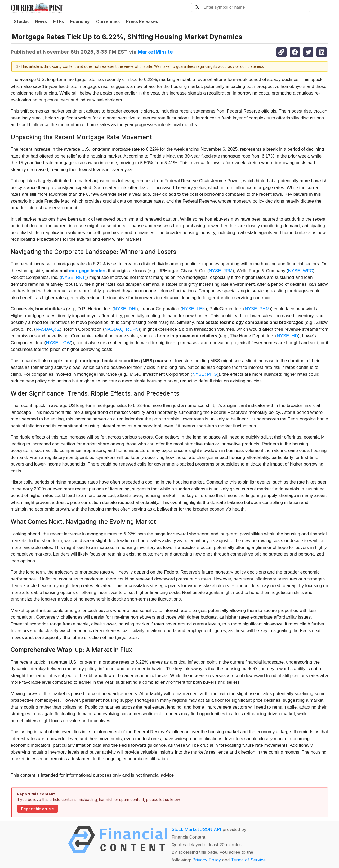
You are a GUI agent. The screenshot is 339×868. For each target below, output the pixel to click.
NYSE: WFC (301, 271)
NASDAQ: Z (48, 329)
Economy (80, 21)
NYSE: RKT (73, 277)
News (41, 21)
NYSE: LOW (58, 343)
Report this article (38, 809)
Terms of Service (248, 860)
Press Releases (142, 21)
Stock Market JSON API (196, 829)
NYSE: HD (287, 336)
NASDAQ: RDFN (121, 329)
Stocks (21, 21)
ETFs (59, 21)
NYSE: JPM (221, 271)
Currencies (108, 21)
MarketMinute (155, 52)
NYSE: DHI (125, 309)
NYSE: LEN (194, 309)
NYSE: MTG (205, 374)
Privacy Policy (207, 860)
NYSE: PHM (257, 309)
